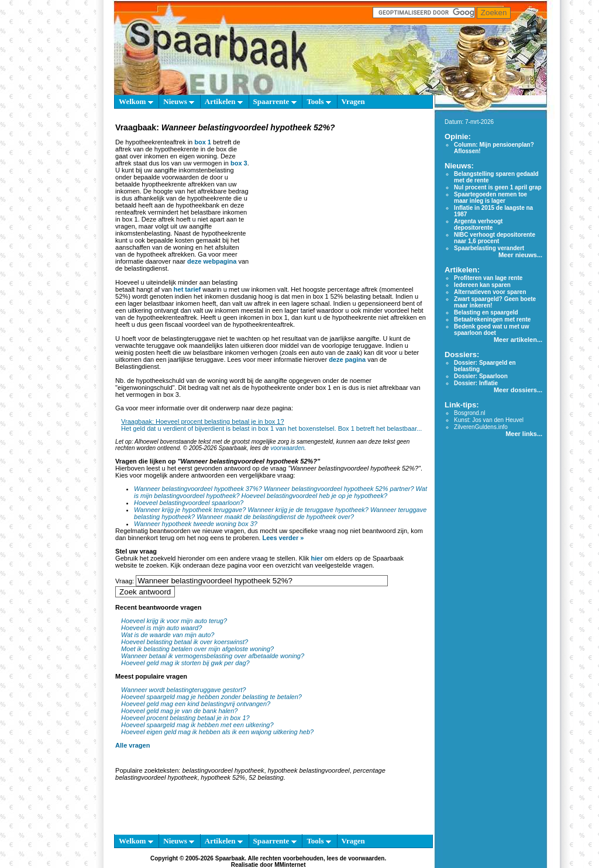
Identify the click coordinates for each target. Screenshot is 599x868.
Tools (319, 101)
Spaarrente (275, 101)
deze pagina (347, 359)
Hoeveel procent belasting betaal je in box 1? (185, 718)
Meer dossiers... (518, 390)
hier (317, 558)
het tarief (187, 289)
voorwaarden (287, 448)
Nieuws (179, 101)
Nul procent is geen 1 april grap (498, 187)
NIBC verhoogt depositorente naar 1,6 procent (495, 238)
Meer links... (524, 434)
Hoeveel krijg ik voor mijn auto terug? (174, 621)
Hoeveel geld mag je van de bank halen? (179, 711)
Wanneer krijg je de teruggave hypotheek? (308, 510)
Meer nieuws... (520, 255)
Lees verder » (283, 538)
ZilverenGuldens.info (481, 427)
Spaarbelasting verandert (489, 248)
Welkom (136, 101)
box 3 (239, 163)
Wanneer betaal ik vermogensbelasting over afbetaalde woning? (213, 656)
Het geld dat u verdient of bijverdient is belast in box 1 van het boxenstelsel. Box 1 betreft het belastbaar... (271, 428)
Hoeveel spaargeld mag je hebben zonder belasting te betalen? (211, 697)
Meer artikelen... (518, 340)
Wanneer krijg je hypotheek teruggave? (190, 510)
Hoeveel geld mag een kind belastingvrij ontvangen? (196, 704)
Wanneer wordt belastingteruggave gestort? (183, 690)
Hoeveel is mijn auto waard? (161, 628)
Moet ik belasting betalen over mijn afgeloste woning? (197, 649)
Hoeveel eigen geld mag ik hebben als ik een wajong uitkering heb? (217, 732)
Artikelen (224, 101)
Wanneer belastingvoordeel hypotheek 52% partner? (339, 489)
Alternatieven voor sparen (490, 292)
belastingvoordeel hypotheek (223, 770)
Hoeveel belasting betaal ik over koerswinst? (185, 642)
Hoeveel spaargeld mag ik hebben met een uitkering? (197, 725)
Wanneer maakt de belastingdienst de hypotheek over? (275, 517)
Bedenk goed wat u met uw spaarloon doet (491, 330)
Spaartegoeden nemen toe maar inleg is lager (490, 198)
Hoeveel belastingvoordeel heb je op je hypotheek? (315, 496)
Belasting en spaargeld (486, 312)
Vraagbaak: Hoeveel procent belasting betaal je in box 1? (202, 421)
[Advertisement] (339, 207)
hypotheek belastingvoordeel (309, 770)
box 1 (203, 142)
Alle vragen (132, 745)
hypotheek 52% (223, 777)
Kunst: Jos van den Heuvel (489, 420)
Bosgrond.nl (469, 413)
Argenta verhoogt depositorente (478, 224)
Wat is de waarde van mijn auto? (168, 635)
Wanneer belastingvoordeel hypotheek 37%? (198, 489)
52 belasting (266, 777)
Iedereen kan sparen (482, 285)
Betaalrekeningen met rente (492, 319)
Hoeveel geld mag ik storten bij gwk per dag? (185, 663)
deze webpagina (212, 261)
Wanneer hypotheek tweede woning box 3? (196, 524)
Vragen (353, 101)
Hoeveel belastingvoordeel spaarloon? (189, 503)
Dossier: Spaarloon (481, 376)
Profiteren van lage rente (488, 278)
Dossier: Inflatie (476, 383)
